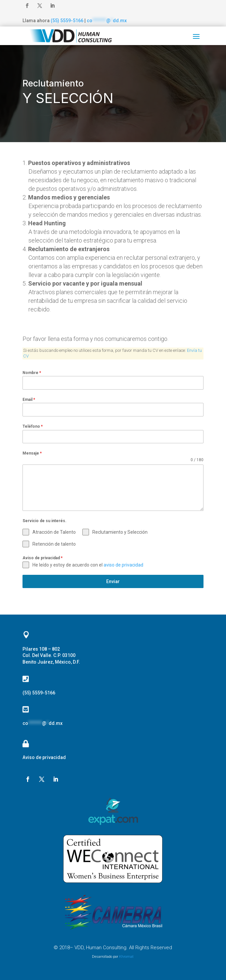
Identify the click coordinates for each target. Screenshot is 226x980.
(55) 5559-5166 (67, 21)
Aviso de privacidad (43, 558)
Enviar (113, 581)
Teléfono (33, 426)
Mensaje (32, 453)
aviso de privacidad (123, 565)
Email (29, 400)
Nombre (32, 373)
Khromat (126, 957)
